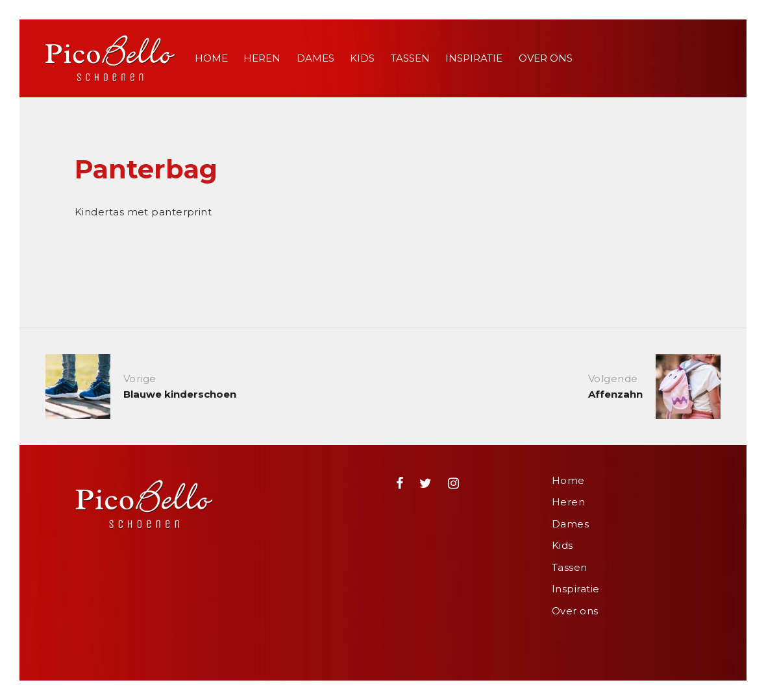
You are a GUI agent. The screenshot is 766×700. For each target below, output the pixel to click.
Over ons (546, 58)
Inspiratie (474, 58)
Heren (262, 58)
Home (211, 58)
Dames (315, 58)
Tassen (410, 58)
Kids (362, 58)
